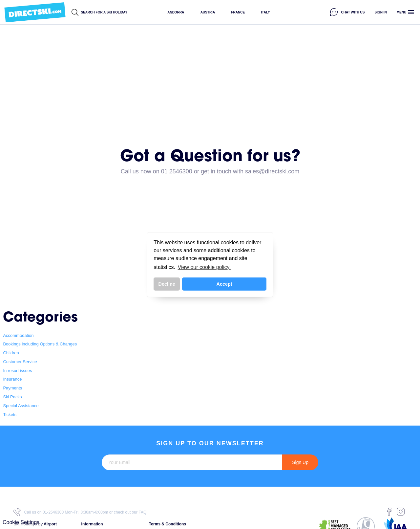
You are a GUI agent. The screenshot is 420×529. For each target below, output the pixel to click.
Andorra (176, 12)
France (238, 12)
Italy (265, 12)
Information (92, 524)
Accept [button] (224, 284)
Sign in (381, 12)
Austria (208, 12)
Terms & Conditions (168, 524)
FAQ (142, 512)
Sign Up (300, 462)
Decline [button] (167, 284)
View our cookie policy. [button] (204, 267)
